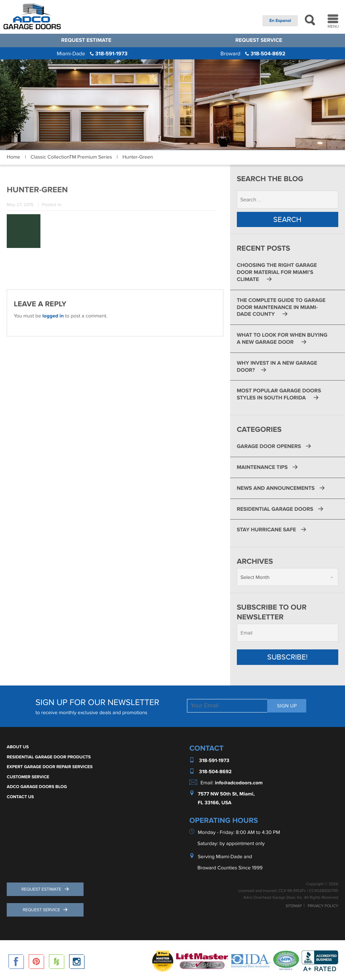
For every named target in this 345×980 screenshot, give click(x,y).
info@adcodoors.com (239, 783)
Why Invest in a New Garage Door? (277, 367)
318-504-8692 (253, 54)
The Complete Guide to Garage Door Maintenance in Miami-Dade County (281, 308)
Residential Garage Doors (275, 509)
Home (13, 157)
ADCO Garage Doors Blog (37, 787)
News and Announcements (276, 488)
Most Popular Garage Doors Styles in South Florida (279, 395)
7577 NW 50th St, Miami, (226, 794)
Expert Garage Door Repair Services (50, 767)
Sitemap (294, 907)
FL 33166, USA (215, 803)
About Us (18, 747)
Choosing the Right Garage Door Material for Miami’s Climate (277, 273)
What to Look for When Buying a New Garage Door (282, 339)
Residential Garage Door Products (49, 757)
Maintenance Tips (262, 468)
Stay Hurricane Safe (266, 530)
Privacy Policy (323, 907)
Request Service (259, 40)
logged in (53, 316)
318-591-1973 (92, 54)
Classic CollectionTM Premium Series (71, 157)
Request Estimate (86, 40)
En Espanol (280, 21)
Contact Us (20, 797)
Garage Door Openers (269, 447)
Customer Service (28, 777)
